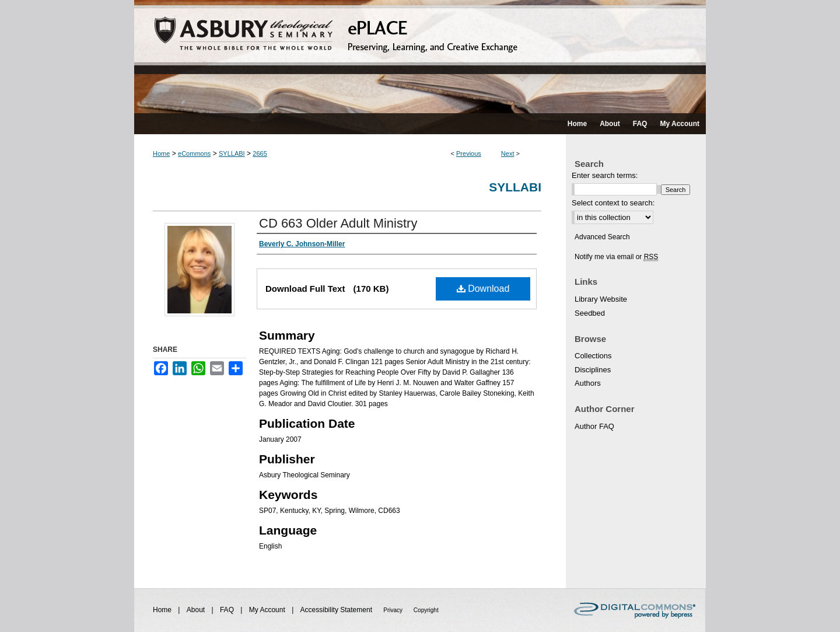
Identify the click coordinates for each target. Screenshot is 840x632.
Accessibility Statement (337, 610)
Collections (593, 356)
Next (508, 153)
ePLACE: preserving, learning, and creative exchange (420, 57)
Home (161, 153)
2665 (260, 153)
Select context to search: (613, 203)
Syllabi (515, 187)
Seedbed (590, 313)
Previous (469, 153)
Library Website (601, 299)
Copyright (426, 610)
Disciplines (593, 370)
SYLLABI (232, 153)
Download (483, 289)
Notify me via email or (616, 257)
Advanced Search (602, 237)
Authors (588, 383)
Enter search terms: (605, 175)
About (197, 610)
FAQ (228, 610)
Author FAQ (594, 426)
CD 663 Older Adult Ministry (338, 223)
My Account (268, 610)
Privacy (394, 610)
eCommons (194, 153)
